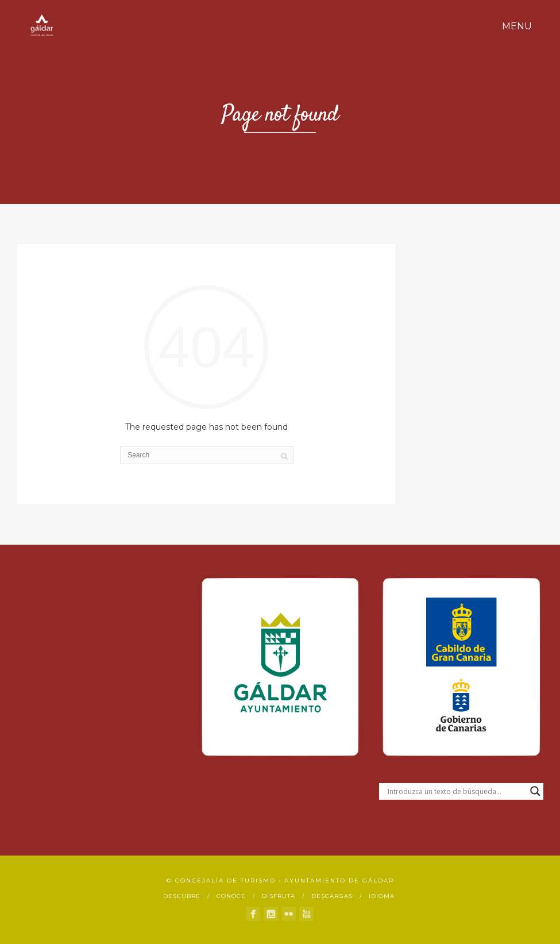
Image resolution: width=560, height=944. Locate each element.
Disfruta (279, 896)
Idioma (382, 896)
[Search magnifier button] (535, 791)
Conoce (231, 896)
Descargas (332, 896)
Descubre (182, 896)
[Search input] (456, 791)
